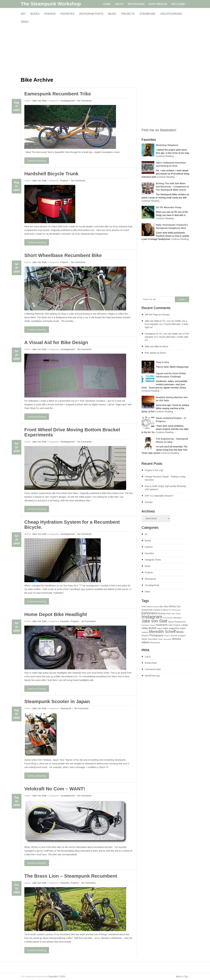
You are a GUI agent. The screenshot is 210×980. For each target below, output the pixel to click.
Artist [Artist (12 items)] (144, 607)
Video (25, 22)
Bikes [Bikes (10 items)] (166, 607)
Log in (148, 657)
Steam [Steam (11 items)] (145, 639)
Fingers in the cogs (154, 470)
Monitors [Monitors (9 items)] (145, 636)
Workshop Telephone (167, 145)
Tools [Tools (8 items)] (160, 639)
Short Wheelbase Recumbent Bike (63, 255)
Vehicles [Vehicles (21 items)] (176, 639)
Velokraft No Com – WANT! (55, 789)
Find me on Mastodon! (159, 130)
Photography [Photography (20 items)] (157, 635)
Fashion (50, 14)
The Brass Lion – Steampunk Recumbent (71, 876)
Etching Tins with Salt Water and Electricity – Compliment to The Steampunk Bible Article (173, 187)
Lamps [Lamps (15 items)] (185, 625)
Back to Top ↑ (183, 976)
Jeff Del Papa (151, 315)
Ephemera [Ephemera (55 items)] (149, 613)
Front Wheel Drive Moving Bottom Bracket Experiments (72, 432)
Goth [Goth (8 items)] (173, 614)
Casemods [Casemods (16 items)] (147, 610)
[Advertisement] (79, 50)
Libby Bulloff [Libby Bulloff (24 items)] (149, 628)
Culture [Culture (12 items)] (165, 610)
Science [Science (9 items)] (174, 636)
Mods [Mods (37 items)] (180, 632)
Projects (128, 14)
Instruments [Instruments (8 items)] (168, 618)
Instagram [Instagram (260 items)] (152, 617)
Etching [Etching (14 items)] (161, 613)
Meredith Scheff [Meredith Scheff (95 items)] (162, 632)
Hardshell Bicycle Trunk (51, 174)
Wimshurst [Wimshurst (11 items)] (155, 643)
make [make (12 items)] (159, 628)
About (165, 346)
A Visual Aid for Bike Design (56, 342)
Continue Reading (37, 161)
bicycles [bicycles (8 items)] (156, 607)
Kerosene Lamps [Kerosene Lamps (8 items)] (148, 625)
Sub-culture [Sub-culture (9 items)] (153, 639)
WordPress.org (152, 676)
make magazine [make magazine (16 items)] (171, 628)
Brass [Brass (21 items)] (173, 606)
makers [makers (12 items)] (145, 632)
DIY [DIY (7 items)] (170, 610)
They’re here (163, 362)
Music (112, 14)
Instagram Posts (91, 14)
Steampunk (147, 14)
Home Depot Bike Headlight (56, 614)
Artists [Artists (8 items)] (149, 607)
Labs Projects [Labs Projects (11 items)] (174, 625)
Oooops (166, 315)
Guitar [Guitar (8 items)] (178, 614)
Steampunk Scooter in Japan (57, 701)
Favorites (67, 14)
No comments (84, 101)
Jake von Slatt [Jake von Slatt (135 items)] (154, 621)
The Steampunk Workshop (51, 4)
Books (35, 14)
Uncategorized (171, 14)
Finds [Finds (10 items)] (168, 614)
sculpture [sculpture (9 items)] (182, 636)
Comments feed (153, 669)
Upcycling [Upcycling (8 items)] (167, 639)
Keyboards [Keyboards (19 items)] (162, 625)
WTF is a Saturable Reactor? (159, 496)
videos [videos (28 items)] (146, 642)
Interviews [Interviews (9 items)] (177, 618)
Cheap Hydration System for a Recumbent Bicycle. (72, 525)
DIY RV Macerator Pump (169, 207)
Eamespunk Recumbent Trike (58, 94)
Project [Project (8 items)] (167, 636)
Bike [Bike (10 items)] (161, 607)
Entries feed (151, 663)
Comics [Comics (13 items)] (157, 610)
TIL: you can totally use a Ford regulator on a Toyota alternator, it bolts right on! (167, 324)
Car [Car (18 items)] (179, 606)
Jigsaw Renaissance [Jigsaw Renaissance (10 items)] (177, 622)
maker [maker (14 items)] (183, 628)
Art (23, 14)
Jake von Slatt (39, 101)
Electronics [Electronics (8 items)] (177, 610)
